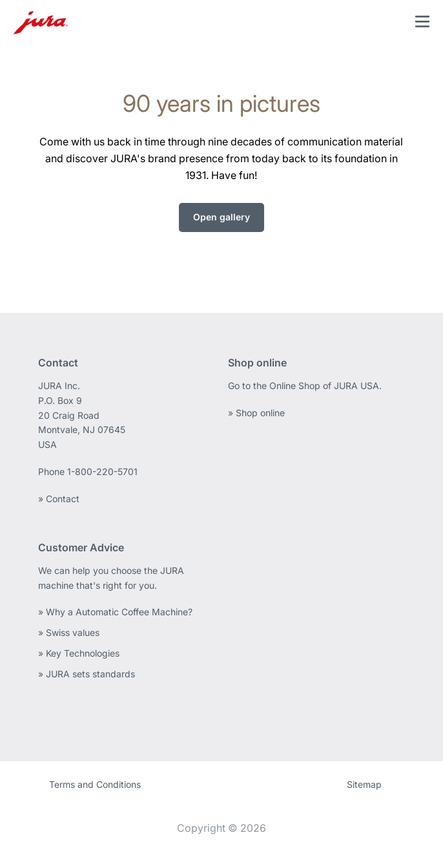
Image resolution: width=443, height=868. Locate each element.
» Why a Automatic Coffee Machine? (115, 612)
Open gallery (221, 217)
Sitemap (364, 784)
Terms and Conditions (95, 784)
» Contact (59, 499)
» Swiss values (69, 632)
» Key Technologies (79, 653)
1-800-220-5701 (102, 471)
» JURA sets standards (87, 674)
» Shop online (256, 413)
